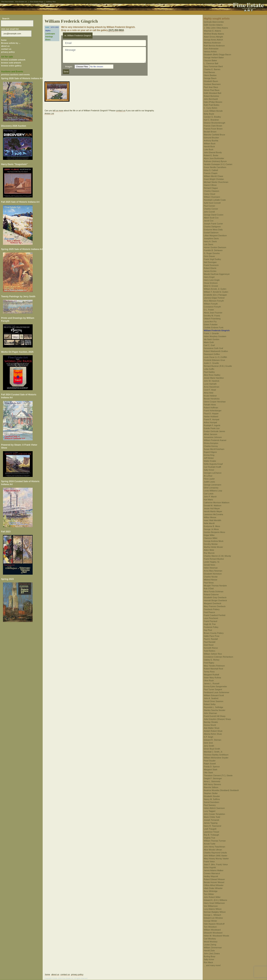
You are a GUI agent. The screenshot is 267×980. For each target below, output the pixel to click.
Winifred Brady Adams (214, 34)
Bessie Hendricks (212, 399)
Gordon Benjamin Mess (214, 532)
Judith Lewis (209, 482)
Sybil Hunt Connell (212, 203)
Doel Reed (209, 645)
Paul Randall (210, 642)
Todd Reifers (210, 651)
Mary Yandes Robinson (214, 666)
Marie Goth (209, 342)
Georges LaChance (213, 473)
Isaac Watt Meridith (212, 520)
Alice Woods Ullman (213, 850)
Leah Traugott (210, 829)
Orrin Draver (209, 256)
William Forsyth (211, 304)
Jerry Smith (209, 746)
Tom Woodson (210, 927)
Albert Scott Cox (211, 218)
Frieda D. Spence (212, 767)
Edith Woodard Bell (212, 93)
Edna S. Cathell (211, 170)
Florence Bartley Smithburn (216, 755)
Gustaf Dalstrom (211, 233)
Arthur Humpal (210, 422)
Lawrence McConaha (213, 514)
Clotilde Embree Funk (214, 327)
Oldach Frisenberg (212, 319)
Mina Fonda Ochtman (214, 592)
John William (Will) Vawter (216, 856)
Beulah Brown (210, 132)
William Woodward (212, 930)
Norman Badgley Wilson (215, 912)
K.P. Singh (209, 737)
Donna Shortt (210, 725)
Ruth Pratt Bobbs (212, 105)
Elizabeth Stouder (212, 796)
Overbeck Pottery (212, 609)
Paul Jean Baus (211, 87)
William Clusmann (212, 197)
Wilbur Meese (210, 517)
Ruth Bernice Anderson (214, 46)
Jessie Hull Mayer (212, 508)
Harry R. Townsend (212, 826)
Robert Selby (210, 704)
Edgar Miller (209, 535)
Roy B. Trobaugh (211, 835)
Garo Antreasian (211, 49)
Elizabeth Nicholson (213, 574)
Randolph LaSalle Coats (215, 200)
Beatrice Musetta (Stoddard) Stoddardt (221, 790)
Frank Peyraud (210, 621)
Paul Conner (209, 206)
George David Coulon (214, 215)
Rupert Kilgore (210, 452)
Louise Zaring (210, 945)
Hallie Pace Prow (212, 636)
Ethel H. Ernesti (211, 286)
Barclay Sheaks (211, 722)
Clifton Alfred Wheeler (214, 885)
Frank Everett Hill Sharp (215, 716)
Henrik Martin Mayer (213, 511)
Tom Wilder (209, 894)
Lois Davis (209, 244)
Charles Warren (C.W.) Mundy (217, 556)
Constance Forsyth (212, 307)
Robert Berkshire (211, 96)
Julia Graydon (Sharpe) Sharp (217, 719)
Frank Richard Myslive (214, 559)
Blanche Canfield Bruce (214, 135)
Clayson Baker (210, 60)
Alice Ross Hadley (212, 375)
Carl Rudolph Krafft (212, 467)
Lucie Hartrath (210, 384)
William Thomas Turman (215, 841)
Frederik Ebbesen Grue (214, 360)
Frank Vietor (209, 862)
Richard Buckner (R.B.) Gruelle (218, 366)
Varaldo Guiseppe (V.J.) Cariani (218, 164)
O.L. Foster (209, 310)
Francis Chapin (211, 173)
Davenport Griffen (212, 354)
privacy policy (8, 52)
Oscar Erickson (211, 283)
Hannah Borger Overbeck (215, 600)
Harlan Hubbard (211, 416)
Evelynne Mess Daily (213, 230)
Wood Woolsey (211, 942)
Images (69, 67)
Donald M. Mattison (213, 505)
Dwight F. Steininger (213, 778)
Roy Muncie (209, 553)
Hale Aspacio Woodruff (214, 924)
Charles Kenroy (211, 446)
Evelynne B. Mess (212, 526)
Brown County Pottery (214, 633)
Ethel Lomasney (211, 488)
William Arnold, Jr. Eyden (215, 289)
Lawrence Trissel (211, 832)
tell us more (58, 111)
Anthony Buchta (211, 141)
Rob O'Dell (209, 589)
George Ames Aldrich (213, 40)
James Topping (211, 823)
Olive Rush (209, 681)
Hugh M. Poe (210, 624)
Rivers (48, 39)
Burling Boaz (210, 956)
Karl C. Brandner (211, 120)
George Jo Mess (211, 529)
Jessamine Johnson (213, 437)
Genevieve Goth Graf (213, 348)
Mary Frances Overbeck (215, 606)
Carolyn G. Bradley (212, 117)
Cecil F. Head (210, 390)
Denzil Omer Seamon (214, 701)
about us (5, 46)
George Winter (210, 921)
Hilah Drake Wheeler (213, 888)
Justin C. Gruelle (211, 363)
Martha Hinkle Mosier (213, 547)
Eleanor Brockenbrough (215, 123)
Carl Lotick (209, 494)
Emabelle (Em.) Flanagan (215, 295)
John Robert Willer (212, 897)
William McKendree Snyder (216, 758)
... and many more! (212, 965)
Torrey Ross (209, 672)
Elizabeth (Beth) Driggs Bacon (217, 55)
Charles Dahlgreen (212, 227)
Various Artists (210, 52)
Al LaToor (208, 476)
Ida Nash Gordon (212, 339)
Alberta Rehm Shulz (213, 734)
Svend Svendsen (211, 802)
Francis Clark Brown (213, 126)
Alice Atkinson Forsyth (214, 301)
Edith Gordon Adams (213, 25)
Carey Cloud (209, 194)
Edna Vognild (210, 867)
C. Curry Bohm (211, 108)
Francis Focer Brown (213, 129)
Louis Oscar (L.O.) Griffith (215, 357)
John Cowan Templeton (214, 814)
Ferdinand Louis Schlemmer (217, 692)
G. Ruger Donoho (212, 253)
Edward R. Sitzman (212, 740)
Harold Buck (209, 146)
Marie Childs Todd (212, 817)
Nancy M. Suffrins (212, 799)
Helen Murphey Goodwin (215, 336)
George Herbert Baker (214, 57)
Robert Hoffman (211, 408)
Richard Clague (211, 188)
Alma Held (209, 393)
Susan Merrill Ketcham (214, 449)
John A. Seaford (211, 698)
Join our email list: (10, 29)
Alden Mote (209, 550)
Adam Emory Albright (213, 37)
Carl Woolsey (210, 939)
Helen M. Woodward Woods (216, 936)
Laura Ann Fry (210, 322)
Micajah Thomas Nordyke (215, 586)
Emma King (209, 455)
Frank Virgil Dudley (212, 259)
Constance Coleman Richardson (218, 657)
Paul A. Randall (211, 639)
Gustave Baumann (212, 84)
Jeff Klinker (209, 458)
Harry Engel (209, 277)
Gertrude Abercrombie (214, 22)
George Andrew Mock (214, 541)
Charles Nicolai (211, 577)
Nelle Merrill (209, 523)
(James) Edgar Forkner (214, 298)
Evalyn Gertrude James (214, 431)
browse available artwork (13, 60)
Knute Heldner (210, 396)
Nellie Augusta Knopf (213, 464)
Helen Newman (211, 568)
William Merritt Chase (214, 176)
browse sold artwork (11, 63)
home (4, 40)
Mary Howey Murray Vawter (216, 859)
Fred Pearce (209, 612)
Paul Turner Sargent (213, 689)
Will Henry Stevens (212, 784)
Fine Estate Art (21, 2)
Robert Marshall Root (213, 669)
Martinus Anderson (212, 43)
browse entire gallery (11, 66)
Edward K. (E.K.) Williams (215, 900)
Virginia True (210, 838)
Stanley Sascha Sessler (215, 710)
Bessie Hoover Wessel (214, 882)
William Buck (210, 144)
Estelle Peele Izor (212, 428)
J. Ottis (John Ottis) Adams (216, 28)
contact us (6, 49)
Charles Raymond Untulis (215, 853)
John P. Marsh (210, 497)
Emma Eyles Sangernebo (215, 686)
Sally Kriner (209, 470)
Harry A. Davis (210, 241)
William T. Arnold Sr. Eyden (216, 292)
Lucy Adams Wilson (213, 909)
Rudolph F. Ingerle (212, 425)
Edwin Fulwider (211, 325)
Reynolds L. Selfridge (214, 707)
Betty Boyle (209, 114)
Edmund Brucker (211, 138)
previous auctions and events (15, 75)
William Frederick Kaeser (215, 440)
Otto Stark (208, 773)
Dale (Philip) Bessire (213, 102)
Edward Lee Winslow (213, 918)
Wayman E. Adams (212, 31)
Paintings (49, 37)
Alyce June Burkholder (214, 158)
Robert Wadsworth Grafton (216, 351)
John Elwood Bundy (213, 152)
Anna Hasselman (212, 387)
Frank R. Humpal (211, 419)
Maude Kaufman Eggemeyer (217, 274)
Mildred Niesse (211, 580)
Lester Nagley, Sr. (212, 562)
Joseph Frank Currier (213, 224)
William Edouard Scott (214, 695)
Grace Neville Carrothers (215, 167)
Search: (6, 19)
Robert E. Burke (211, 155)
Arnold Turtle (210, 844)
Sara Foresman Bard (213, 66)
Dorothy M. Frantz (212, 316)
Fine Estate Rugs (37, 2)
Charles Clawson (211, 191)
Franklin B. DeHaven (213, 250)
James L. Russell (212, 683)
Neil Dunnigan (210, 262)
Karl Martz (208, 500)
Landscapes (50, 34)
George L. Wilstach (212, 915)
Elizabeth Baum (211, 81)
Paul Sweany (210, 805)
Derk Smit (208, 743)
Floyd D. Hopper (211, 414)
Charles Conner (211, 209)
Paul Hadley (209, 372)
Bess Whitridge (211, 891)
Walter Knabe (210, 461)
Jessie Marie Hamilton (214, 378)
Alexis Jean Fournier (213, 313)
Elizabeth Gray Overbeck (215, 597)
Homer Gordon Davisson (215, 247)
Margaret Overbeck (212, 603)
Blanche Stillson (211, 787)
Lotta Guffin (209, 369)
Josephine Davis (211, 238)
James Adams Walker (214, 870)
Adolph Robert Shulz (213, 731)
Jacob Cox (209, 221)
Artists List (49, 113)
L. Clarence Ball (211, 63)
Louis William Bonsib (213, 111)
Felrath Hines (210, 405)
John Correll (209, 212)
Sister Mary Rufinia (212, 678)
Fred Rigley (209, 663)
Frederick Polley (211, 627)
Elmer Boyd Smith (212, 749)
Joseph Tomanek (211, 820)
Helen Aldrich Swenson (214, 808)
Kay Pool (208, 630)
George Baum (210, 78)
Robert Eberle (210, 268)
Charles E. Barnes (212, 69)
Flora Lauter (209, 479)
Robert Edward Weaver (214, 879)
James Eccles (210, 271)
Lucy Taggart (210, 811)
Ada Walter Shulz (212, 728)
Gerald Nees (210, 565)
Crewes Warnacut (212, 873)
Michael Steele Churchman (216, 182)
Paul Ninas (209, 583)
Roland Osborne (211, 594)
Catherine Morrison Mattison (217, 503)
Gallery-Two (51, 2)
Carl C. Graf (209, 345)
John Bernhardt (211, 99)
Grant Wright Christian (214, 179)
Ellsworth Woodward (213, 933)
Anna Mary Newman (213, 571)
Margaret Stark (211, 770)
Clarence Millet (211, 538)
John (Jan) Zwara (212, 953)
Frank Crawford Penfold (215, 615)
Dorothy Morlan (211, 544)
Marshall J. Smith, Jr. (213, 752)
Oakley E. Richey (212, 660)
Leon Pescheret (211, 618)
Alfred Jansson (211, 434)
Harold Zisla (209, 951)
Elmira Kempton (211, 443)
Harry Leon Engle (212, 280)
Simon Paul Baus (212, 90)
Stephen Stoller (211, 793)
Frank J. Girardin (211, 333)
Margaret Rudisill (211, 675)
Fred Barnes (209, 72)
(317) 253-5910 (116, 30)
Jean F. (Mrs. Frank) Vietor (216, 864)
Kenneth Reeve (211, 648)
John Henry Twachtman (214, 847)
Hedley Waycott (211, 876)
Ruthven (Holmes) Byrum (215, 161)
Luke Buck (209, 149)
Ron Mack (208, 962)
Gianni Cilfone (210, 185)
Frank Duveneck (211, 265)
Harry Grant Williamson (214, 903)
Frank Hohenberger (213, 411)
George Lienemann (212, 485)
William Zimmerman (213, 948)
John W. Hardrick (212, 381)
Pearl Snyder (210, 761)
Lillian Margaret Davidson (215, 235)
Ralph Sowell (210, 764)
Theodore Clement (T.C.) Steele (218, 775)
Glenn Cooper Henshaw (215, 402)
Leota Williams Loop (213, 491)
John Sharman (210, 713)
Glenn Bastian (210, 75)
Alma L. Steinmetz (212, 781)
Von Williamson (211, 906)
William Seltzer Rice (213, 654)
